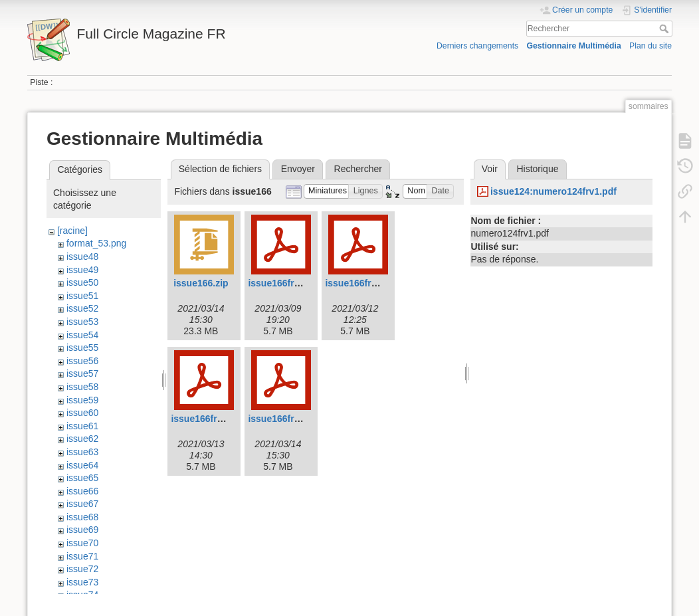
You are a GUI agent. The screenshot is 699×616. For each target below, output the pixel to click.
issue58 (82, 387)
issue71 (82, 556)
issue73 (82, 582)
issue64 (82, 465)
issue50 (82, 282)
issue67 (82, 504)
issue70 (82, 543)
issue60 (82, 413)
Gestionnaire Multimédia (573, 46)
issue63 (82, 452)
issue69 (82, 530)
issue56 (82, 361)
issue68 (82, 517)
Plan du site (650, 46)
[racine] (72, 231)
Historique (537, 169)
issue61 (82, 426)
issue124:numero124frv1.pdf (553, 191)
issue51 (82, 296)
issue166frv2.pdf (362, 283)
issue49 (82, 270)
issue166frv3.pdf (208, 419)
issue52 (82, 308)
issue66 (82, 491)
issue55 (82, 348)
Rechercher (665, 29)
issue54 (82, 335)
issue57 (82, 373)
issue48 (82, 257)
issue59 (82, 400)
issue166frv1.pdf (285, 283)
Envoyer (298, 169)
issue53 (82, 322)
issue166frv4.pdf (285, 419)
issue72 (82, 569)
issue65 (82, 478)
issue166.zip (201, 283)
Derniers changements (477, 46)
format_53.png (96, 243)
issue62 (82, 439)
